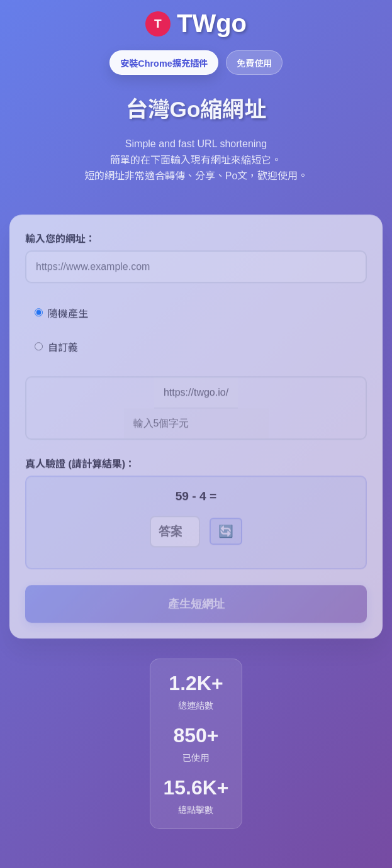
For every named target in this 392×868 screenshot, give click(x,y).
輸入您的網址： (60, 247)
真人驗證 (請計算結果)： (80, 472)
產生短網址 (196, 612)
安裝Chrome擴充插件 (164, 64)
